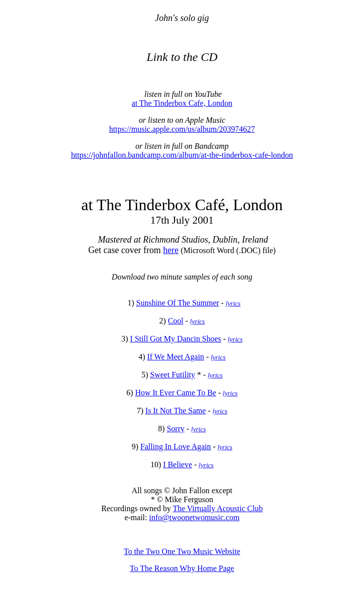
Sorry (176, 429)
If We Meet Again (176, 357)
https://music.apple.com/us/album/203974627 (182, 129)
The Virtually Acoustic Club (218, 508)
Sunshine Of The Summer (178, 303)
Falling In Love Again (176, 447)
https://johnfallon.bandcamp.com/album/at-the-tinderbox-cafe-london (182, 155)
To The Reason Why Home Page (182, 568)
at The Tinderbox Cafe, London (182, 103)
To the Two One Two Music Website (182, 551)
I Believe (178, 464)
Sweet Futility (173, 375)
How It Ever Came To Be (176, 393)
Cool (176, 321)
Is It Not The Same (175, 411)
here (171, 250)
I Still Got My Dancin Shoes (176, 339)
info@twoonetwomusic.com (194, 517)
